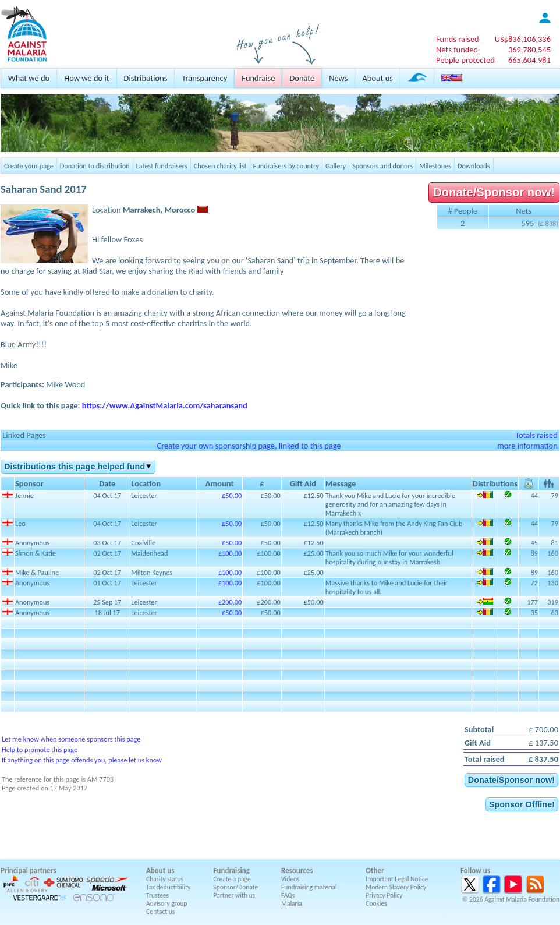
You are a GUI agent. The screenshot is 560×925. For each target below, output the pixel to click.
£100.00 (230, 553)
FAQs (288, 895)
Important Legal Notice (397, 879)
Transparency (204, 78)
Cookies (376, 903)
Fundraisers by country (286, 166)
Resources (297, 871)
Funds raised (458, 39)
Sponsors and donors (382, 166)
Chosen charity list (220, 166)
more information (527, 446)
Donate (302, 78)
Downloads (474, 166)
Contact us (160, 912)
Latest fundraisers (162, 166)
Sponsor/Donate (236, 887)
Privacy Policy (384, 895)
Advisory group (167, 903)
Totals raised (536, 435)
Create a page (232, 879)
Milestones (435, 166)
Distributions (146, 78)
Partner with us (235, 895)
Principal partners (28, 871)
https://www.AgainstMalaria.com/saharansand (165, 405)
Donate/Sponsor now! (494, 192)
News (338, 78)
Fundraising (232, 871)
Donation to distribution (95, 166)
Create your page (29, 166)
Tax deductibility (168, 887)
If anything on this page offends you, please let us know (82, 760)
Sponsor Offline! (522, 804)
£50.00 (232, 495)
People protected (465, 60)
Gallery (336, 166)
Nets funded (457, 50)
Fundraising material (309, 887)
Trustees (157, 895)
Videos (290, 879)
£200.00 (230, 602)
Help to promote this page (40, 749)
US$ (523, 39)
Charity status (165, 879)
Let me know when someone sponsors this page (71, 739)
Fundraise (258, 78)
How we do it (86, 78)
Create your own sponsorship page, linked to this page (249, 446)
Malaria (292, 903)
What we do (29, 78)
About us (377, 78)
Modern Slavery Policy (396, 887)
